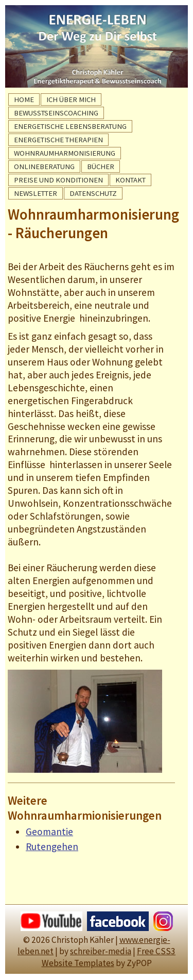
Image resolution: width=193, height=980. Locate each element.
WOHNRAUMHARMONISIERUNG (65, 153)
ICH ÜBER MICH (71, 99)
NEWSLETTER (36, 193)
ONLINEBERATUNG (44, 167)
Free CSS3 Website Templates (109, 957)
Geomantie (49, 832)
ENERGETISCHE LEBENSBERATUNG (70, 126)
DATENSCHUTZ (93, 193)
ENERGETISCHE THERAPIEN (58, 140)
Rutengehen (52, 846)
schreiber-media (101, 951)
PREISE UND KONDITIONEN (58, 180)
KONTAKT (130, 180)
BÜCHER (101, 167)
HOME (24, 99)
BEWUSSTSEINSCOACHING (56, 113)
